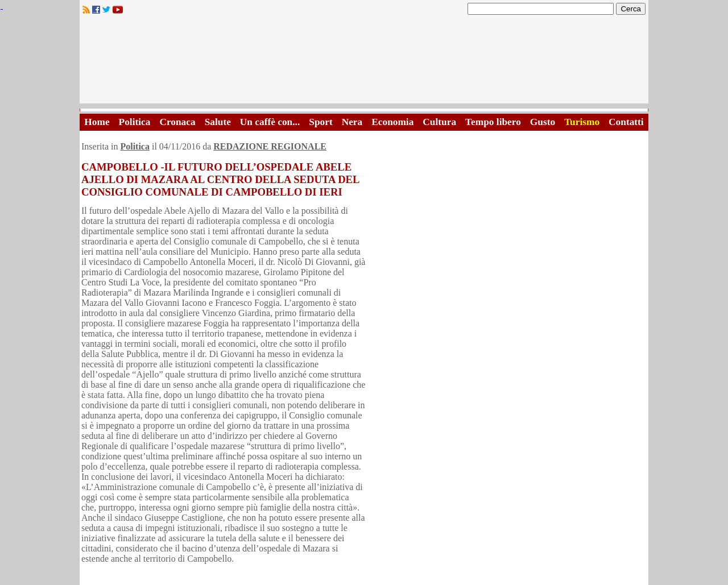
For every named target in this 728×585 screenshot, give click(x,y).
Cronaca (177, 122)
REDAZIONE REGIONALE (270, 146)
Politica (135, 122)
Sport (320, 122)
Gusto (543, 122)
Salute (218, 122)
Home (97, 122)
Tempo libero (493, 122)
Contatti (626, 122)
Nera (352, 122)
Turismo (582, 122)
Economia (392, 122)
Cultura (439, 122)
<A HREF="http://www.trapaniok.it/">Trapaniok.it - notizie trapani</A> (364, 62)
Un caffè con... (270, 122)
